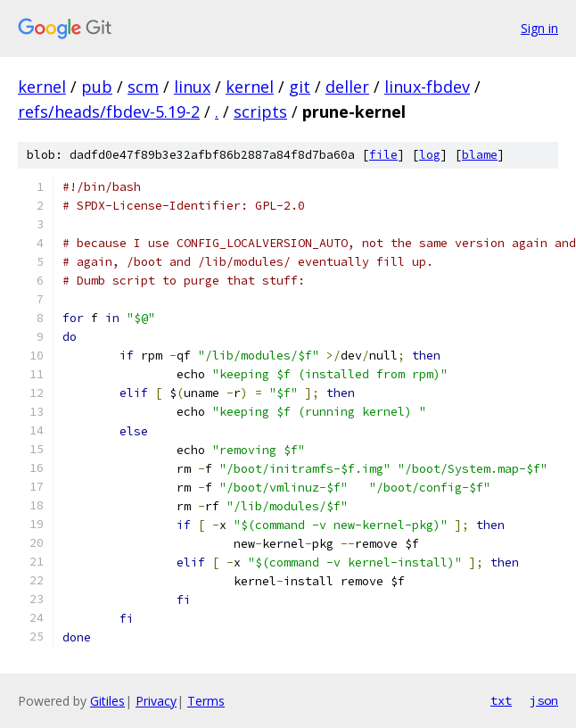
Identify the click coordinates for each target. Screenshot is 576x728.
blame (480, 155)
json (544, 700)
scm (143, 87)
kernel (42, 87)
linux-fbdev (427, 87)
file (383, 155)
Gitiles (107, 701)
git (300, 87)
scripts (260, 112)
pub (97, 87)
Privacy (156, 701)
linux (192, 87)
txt (501, 700)
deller (347, 87)
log (430, 155)
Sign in (539, 28)
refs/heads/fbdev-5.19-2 (109, 112)
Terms (206, 701)
